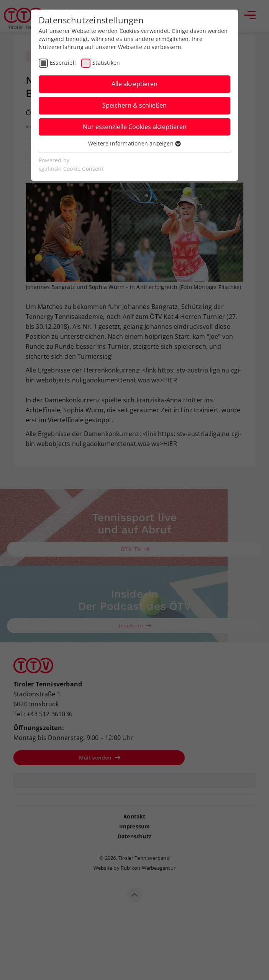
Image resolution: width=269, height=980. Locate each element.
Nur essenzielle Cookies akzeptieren (135, 127)
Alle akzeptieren (134, 84)
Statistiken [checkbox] (106, 63)
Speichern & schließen (134, 105)
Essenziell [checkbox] (63, 63)
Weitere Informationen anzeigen (134, 143)
